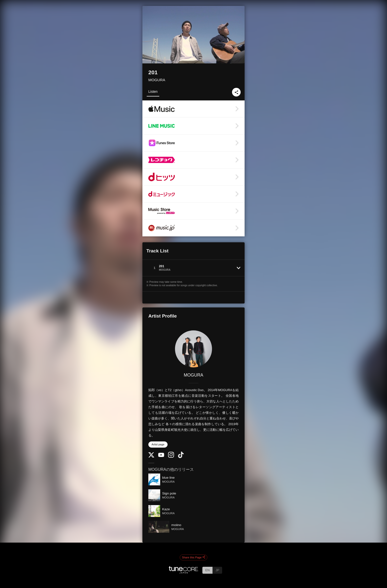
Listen (153, 92)
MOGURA (157, 80)
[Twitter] (151, 456)
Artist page (158, 444)
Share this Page (193, 557)
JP (217, 570)
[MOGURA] (193, 349)
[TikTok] (181, 457)
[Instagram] (171, 457)
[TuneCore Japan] (184, 572)
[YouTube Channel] (161, 456)
